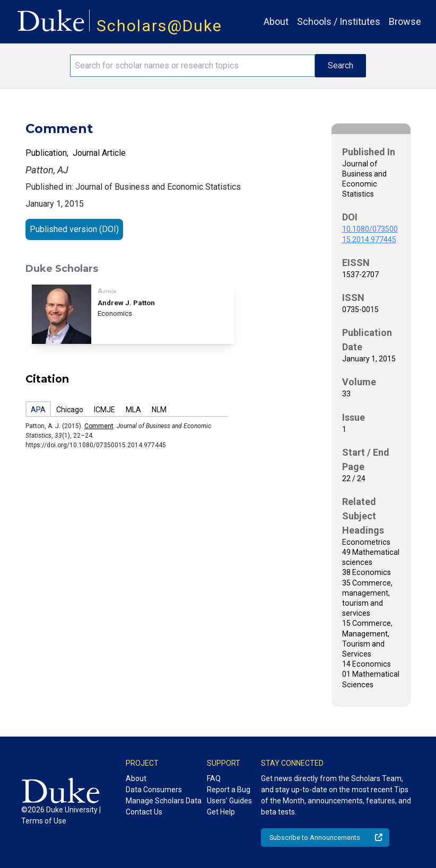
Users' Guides (229, 801)
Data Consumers (154, 790)
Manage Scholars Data (164, 801)
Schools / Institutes (339, 21)
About (276, 21)
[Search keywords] (193, 66)
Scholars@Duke (159, 26)
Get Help (221, 812)
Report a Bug (229, 790)
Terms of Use (44, 821)
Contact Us (144, 812)
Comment (99, 426)
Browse (405, 21)
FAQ (214, 778)
